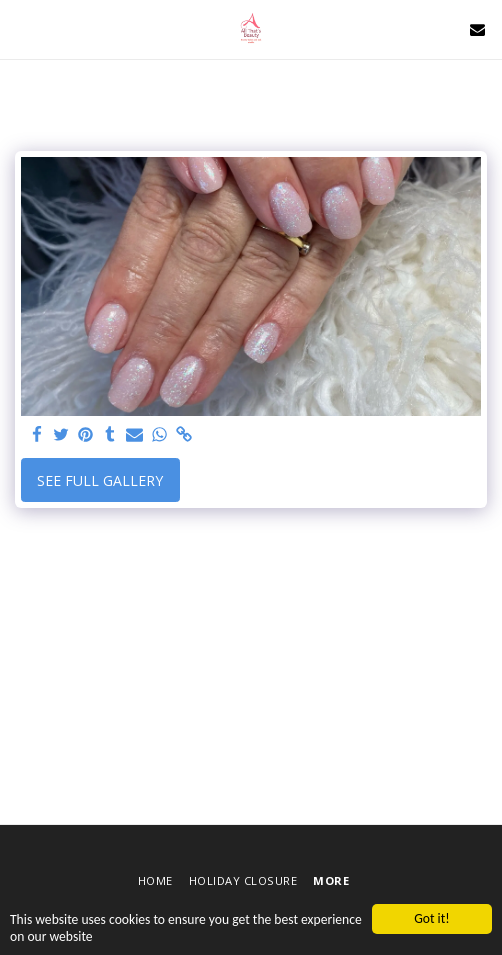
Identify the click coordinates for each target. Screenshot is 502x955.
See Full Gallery (100, 480)
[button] (22, 28)
